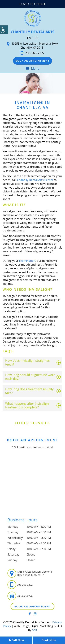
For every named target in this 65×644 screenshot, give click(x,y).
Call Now (16, 640)
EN (29, 38)
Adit (34, 630)
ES (36, 38)
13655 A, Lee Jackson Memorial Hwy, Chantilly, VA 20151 (33, 45)
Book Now (49, 640)
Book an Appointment (33, 61)
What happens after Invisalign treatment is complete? (27, 405)
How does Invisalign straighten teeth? (28, 362)
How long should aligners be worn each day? (30, 377)
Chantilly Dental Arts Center (35, 180)
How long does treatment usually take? (29, 391)
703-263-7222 (33, 53)
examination (27, 261)
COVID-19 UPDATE (33, 4)
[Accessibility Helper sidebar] (4, 30)
